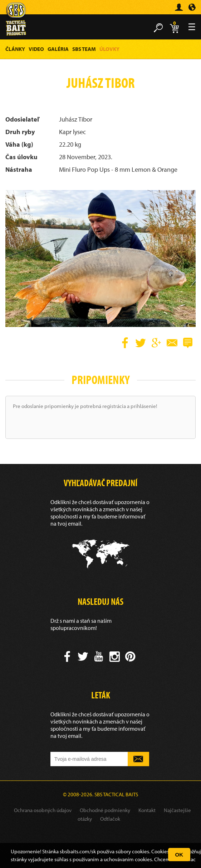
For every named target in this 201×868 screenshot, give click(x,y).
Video (36, 49)
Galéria (58, 49)
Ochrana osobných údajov (43, 810)
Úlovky (109, 49)
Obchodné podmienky (105, 810)
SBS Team (84, 49)
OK (179, 855)
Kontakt (147, 810)
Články (15, 49)
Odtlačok (110, 819)
